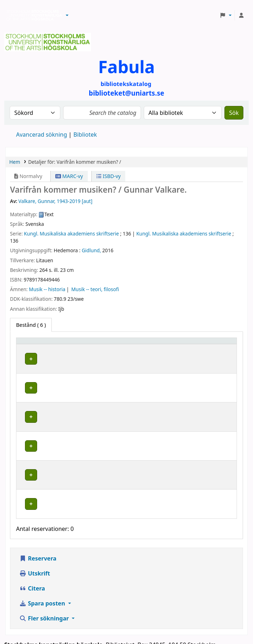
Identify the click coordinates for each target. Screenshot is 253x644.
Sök (234, 113)
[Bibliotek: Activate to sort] (109, 344)
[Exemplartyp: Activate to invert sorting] (43, 344)
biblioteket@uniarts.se (36, 608)
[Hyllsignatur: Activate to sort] (174, 344)
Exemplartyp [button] (36, 344)
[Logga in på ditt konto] (241, 15)
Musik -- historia (47, 289)
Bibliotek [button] (84, 344)
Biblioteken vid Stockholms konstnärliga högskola (32, 15)
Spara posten (43, 558)
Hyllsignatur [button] (166, 344)
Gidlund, (91, 250)
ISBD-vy (108, 176)
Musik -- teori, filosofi (95, 289)
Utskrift (35, 528)
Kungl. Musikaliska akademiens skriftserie (71, 234)
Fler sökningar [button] (45, 573)
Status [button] (213, 344)
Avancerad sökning (42, 135)
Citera (32, 543)
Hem (15, 162)
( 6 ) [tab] (31, 325)
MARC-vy (69, 176)
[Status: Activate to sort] (219, 344)
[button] (67, 15)
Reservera (38, 513)
